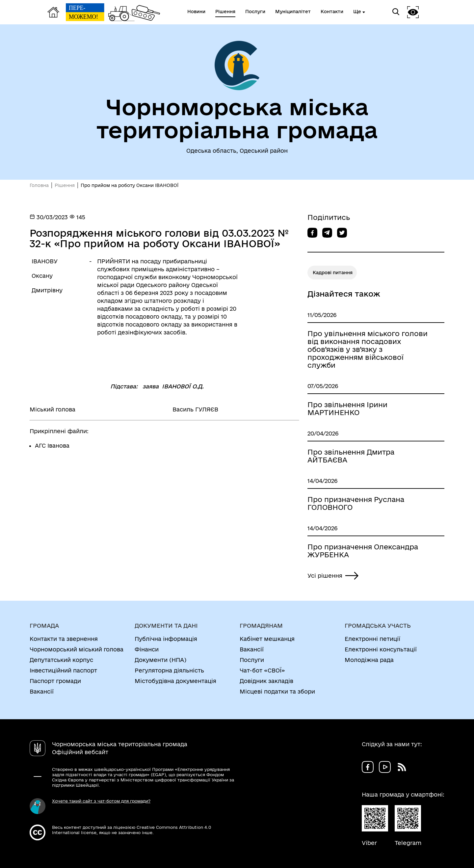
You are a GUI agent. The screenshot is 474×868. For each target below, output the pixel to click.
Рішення (65, 185)
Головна (39, 185)
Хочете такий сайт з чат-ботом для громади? (101, 801)
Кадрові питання (333, 273)
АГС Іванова (52, 446)
